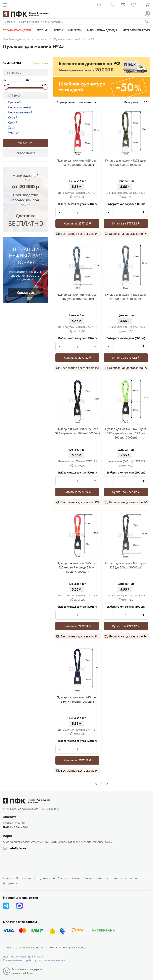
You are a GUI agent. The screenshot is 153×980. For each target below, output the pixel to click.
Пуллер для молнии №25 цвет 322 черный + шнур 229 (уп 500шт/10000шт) (126, 433)
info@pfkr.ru (18, 848)
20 (147, 102)
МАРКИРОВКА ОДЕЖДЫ (102, 30)
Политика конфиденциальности (23, 956)
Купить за (77, 223)
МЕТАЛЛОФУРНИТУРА (136, 30)
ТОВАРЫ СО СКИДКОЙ (17, 30)
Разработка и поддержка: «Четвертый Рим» (27, 971)
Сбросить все (40, 63)
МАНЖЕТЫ (75, 30)
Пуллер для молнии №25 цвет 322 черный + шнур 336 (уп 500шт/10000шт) (77, 567)
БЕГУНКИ (42, 30)
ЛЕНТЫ (58, 30)
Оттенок (13, 95)
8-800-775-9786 (16, 827)
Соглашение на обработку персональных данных (34, 960)
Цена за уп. (14, 73)
